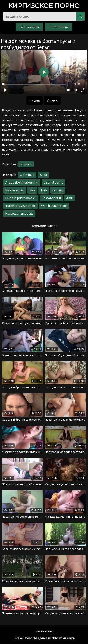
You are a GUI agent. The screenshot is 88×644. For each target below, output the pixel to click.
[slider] (34, 84)
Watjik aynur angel (54, 206)
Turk (44, 190)
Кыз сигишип (15, 190)
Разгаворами (51, 198)
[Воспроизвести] (5, 90)
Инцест (26, 164)
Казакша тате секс (19, 213)
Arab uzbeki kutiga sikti (22, 182)
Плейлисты (29, 27)
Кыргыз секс (44, 631)
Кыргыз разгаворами (21, 198)
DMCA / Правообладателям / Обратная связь (44, 638)
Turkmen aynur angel (20, 206)
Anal (69, 198)
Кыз (32, 190)
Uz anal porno (53, 182)
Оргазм (58, 190)
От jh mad (27, 175)
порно (44, 6)
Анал (43, 175)
